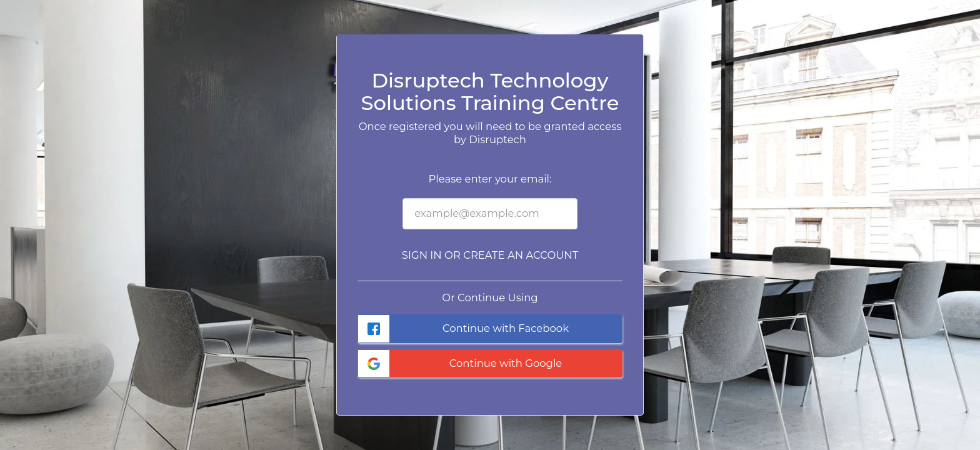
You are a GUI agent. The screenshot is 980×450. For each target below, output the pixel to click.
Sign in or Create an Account (490, 255)
